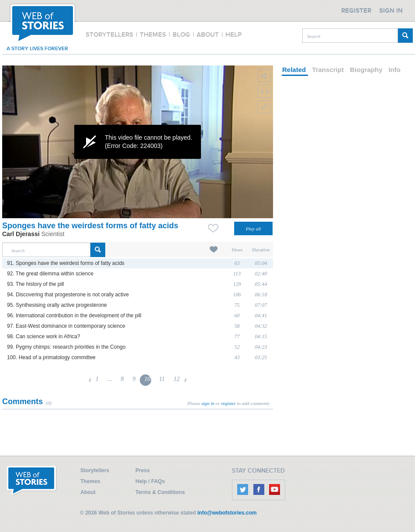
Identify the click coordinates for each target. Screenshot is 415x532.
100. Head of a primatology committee (51, 357)
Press (143, 470)
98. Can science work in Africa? (43, 336)
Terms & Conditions (160, 492)
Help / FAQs (150, 481)
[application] (138, 142)
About (88, 492)
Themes (90, 481)
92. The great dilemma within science (50, 274)
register (228, 403)
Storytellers (95, 470)
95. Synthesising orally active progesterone (57, 305)
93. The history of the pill (36, 284)
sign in (208, 403)
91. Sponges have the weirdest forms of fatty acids (66, 263)
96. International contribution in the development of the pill (74, 316)
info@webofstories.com (227, 513)
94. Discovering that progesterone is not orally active (68, 295)
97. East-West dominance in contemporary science (66, 326)
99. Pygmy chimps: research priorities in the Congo (66, 347)
